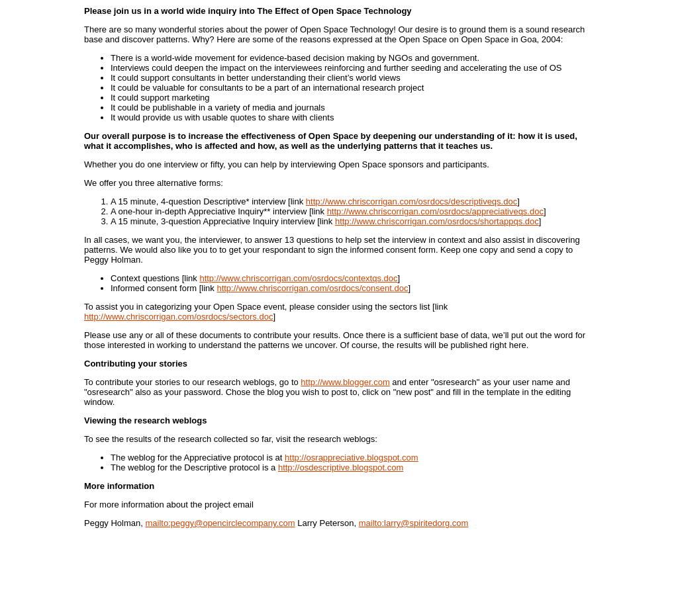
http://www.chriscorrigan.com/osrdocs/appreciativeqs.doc (435, 211)
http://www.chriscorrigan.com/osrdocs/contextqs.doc (298, 278)
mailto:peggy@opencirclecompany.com (220, 523)
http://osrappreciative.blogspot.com (352, 458)
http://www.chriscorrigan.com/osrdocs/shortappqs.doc (437, 221)
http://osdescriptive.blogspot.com (341, 467)
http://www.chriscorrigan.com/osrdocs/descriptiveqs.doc (412, 201)
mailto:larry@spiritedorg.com (414, 523)
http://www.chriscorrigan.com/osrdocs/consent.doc (312, 288)
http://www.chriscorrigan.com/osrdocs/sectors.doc (178, 317)
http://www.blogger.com (345, 382)
